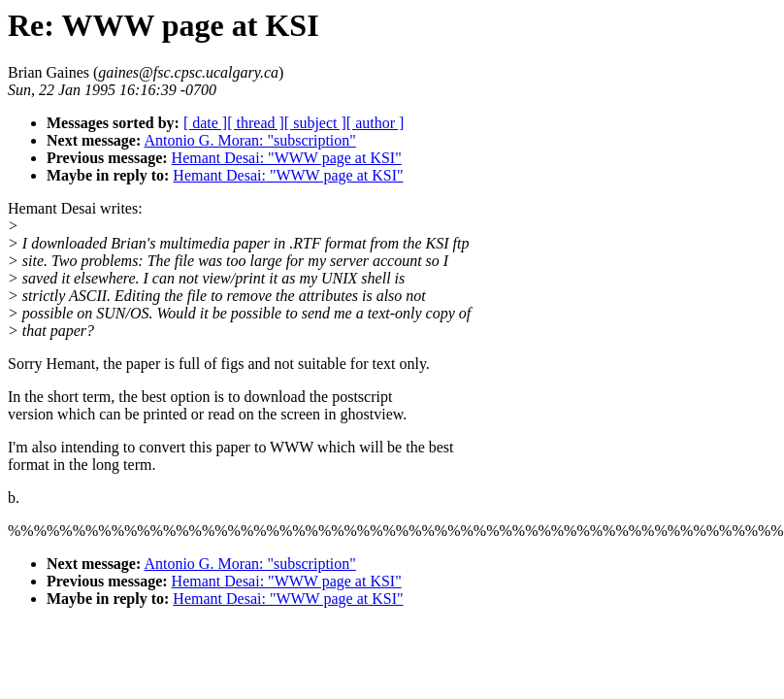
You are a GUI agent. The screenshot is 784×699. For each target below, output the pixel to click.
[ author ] (376, 123)
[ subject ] (315, 123)
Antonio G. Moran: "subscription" (249, 140)
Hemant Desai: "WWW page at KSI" (287, 158)
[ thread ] (256, 123)
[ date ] (205, 123)
